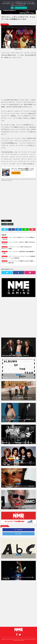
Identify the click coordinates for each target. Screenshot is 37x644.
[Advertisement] (18, 79)
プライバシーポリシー (21, 8)
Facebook (19, 530)
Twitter (18, 534)
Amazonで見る (16, 173)
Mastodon (10, 224)
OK (12, 8)
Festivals (4, 224)
